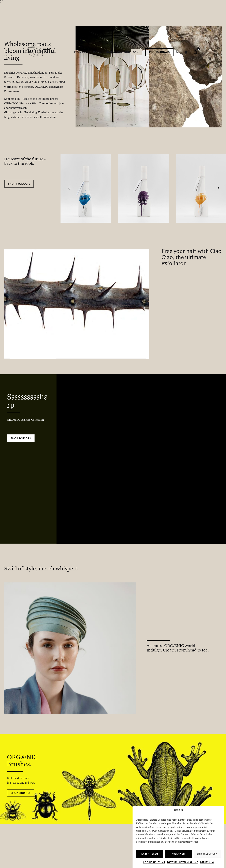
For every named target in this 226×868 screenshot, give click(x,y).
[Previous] (70, 188)
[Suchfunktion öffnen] (178, 52)
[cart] (195, 52)
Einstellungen (207, 859)
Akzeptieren (150, 859)
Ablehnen (178, 859)
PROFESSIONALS (159, 52)
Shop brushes (21, 798)
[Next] (218, 188)
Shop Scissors (21, 438)
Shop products (19, 189)
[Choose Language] (136, 52)
